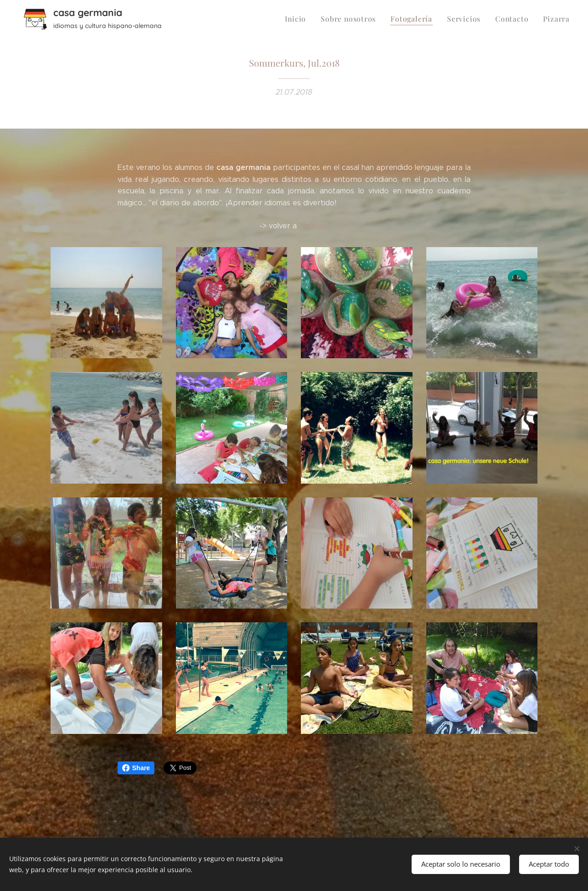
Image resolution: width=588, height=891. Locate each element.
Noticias (314, 226)
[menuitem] (308, 19)
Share (136, 768)
